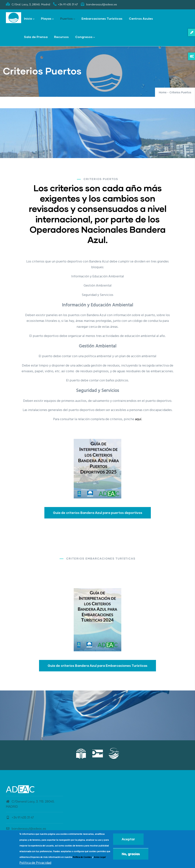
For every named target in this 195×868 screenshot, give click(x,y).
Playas (47, 19)
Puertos (68, 19)
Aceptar (128, 839)
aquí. (139, 419)
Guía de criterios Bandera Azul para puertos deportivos (98, 513)
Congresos (85, 37)
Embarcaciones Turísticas (102, 18)
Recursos (61, 37)
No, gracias (131, 854)
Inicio (29, 19)
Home (163, 93)
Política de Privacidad (35, 863)
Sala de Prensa (36, 37)
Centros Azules (141, 18)
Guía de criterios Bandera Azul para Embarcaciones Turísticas (97, 666)
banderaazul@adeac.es (26, 829)
